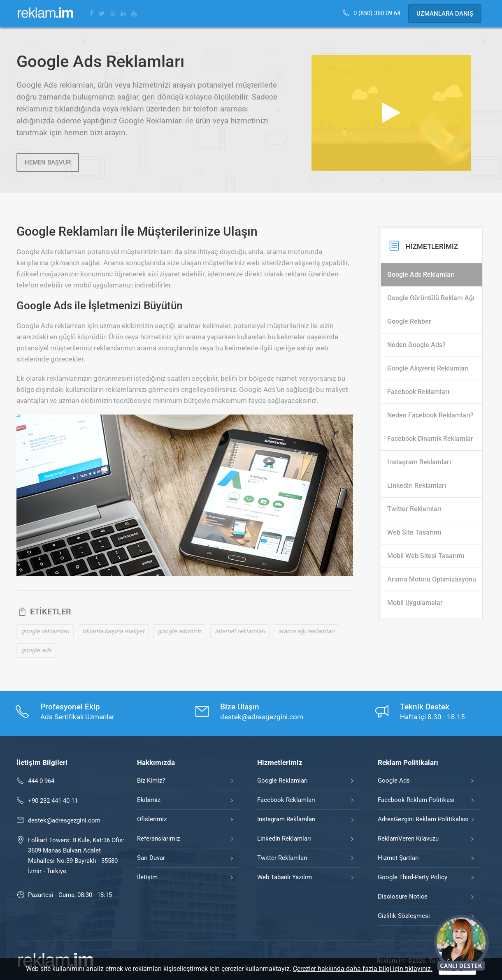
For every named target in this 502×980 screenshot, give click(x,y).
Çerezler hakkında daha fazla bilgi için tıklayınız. (363, 969)
